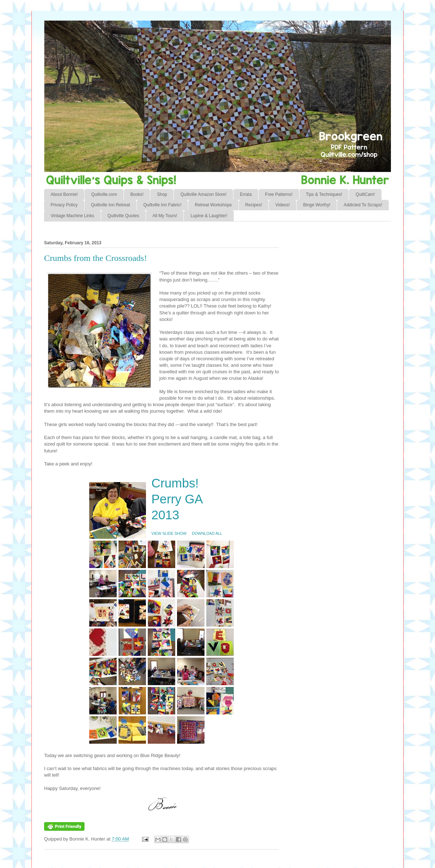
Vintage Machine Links (72, 216)
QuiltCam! (365, 194)
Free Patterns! (279, 194)
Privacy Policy (64, 205)
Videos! (283, 205)
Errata (246, 194)
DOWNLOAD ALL (207, 533)
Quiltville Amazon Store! (203, 194)
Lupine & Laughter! (209, 216)
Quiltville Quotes (123, 216)
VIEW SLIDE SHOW (169, 533)
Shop (162, 194)
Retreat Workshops (213, 205)
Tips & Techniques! (324, 194)
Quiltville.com (104, 194)
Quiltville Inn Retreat (111, 205)
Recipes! (254, 205)
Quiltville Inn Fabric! (162, 205)
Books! (137, 194)
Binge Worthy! (317, 205)
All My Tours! (165, 216)
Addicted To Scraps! (363, 205)
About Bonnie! (64, 194)
